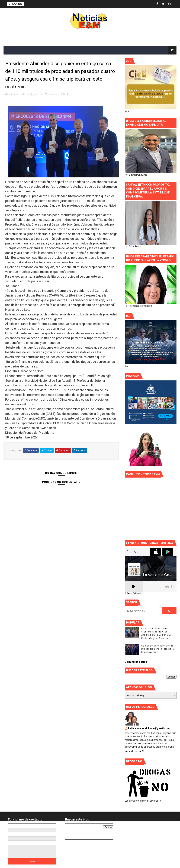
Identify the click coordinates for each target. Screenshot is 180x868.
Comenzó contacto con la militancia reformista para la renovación (158, 649)
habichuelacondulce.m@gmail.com (149, 728)
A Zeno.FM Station (134, 593)
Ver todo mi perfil (134, 751)
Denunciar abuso (136, 662)
